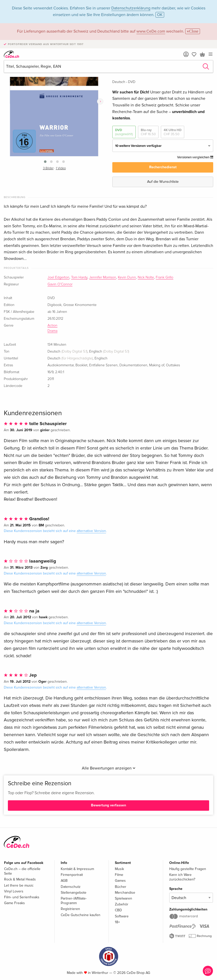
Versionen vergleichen (195, 157)
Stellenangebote (74, 893)
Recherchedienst (163, 167)
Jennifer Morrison (103, 277)
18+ (117, 922)
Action (52, 326)
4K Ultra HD (173, 132)
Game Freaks (14, 903)
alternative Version (91, 531)
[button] (45, 162)
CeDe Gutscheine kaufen (81, 915)
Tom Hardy (79, 277)
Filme (119, 875)
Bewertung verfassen (108, 805)
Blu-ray (148, 132)
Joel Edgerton (58, 277)
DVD (124, 132)
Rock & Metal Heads (20, 879)
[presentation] (100, 101)
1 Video (61, 168)
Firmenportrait (72, 875)
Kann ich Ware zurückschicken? (182, 877)
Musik (119, 869)
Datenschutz (71, 887)
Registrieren (70, 909)
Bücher (121, 887)
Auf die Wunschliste (163, 182)
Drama (52, 331)
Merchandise (125, 893)
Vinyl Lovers (14, 891)
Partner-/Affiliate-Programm (74, 901)
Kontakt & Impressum (77, 869)
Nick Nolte (146, 277)
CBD (118, 910)
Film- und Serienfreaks (22, 897)
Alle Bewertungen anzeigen (109, 768)
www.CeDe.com (151, 31)
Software (122, 916)
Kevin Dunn (127, 277)
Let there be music (19, 885)
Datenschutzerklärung (131, 8)
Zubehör (122, 904)
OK (160, 15)
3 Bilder (48, 168)
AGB (64, 881)
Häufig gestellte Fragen (188, 869)
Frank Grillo (165, 277)
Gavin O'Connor (60, 284)
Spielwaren (123, 898)
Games (120, 881)
